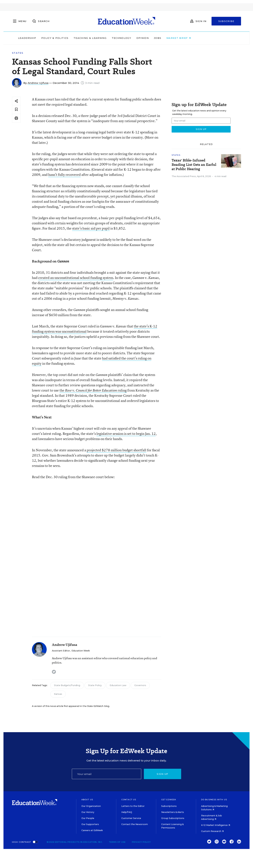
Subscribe (226, 21)
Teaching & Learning (112, 38)
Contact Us (129, 800)
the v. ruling (93, 390)
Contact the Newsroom (135, 824)
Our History (88, 812)
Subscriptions (169, 806)
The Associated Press (184, 176)
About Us (87, 800)
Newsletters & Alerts (173, 812)
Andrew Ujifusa (38, 83)
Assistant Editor (61, 651)
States (18, 53)
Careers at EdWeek (92, 830)
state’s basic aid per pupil (91, 228)
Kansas (58, 694)
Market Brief (201, 38)
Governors (140, 685)
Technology (144, 38)
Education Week (81, 651)
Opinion (165, 38)
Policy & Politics (77, 38)
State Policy (95, 685)
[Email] (107, 774)
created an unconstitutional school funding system (76, 278)
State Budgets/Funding (67, 685)
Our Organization (91, 806)
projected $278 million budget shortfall (117, 450)
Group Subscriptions (173, 818)
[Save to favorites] (16, 110)
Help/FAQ (127, 812)
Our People (88, 818)
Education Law (118, 685)
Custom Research (212, 831)
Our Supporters (90, 824)
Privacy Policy (141, 842)
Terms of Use (117, 842)
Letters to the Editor (133, 806)
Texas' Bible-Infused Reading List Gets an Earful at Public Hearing (194, 165)
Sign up (162, 774)
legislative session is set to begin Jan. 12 (126, 434)
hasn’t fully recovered (64, 175)
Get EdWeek (169, 800)
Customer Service (131, 818)
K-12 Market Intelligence (216, 825)
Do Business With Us (214, 800)
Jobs (180, 38)
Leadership (49, 38)
